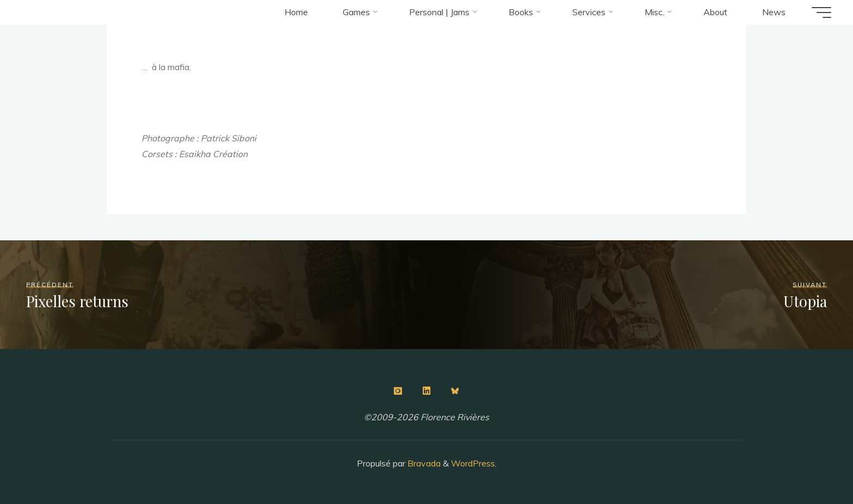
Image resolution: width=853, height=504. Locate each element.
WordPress (473, 463)
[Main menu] (821, 13)
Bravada (423, 463)
